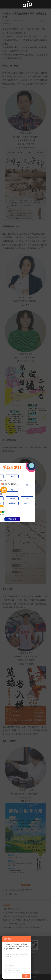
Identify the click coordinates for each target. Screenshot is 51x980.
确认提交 (12, 519)
